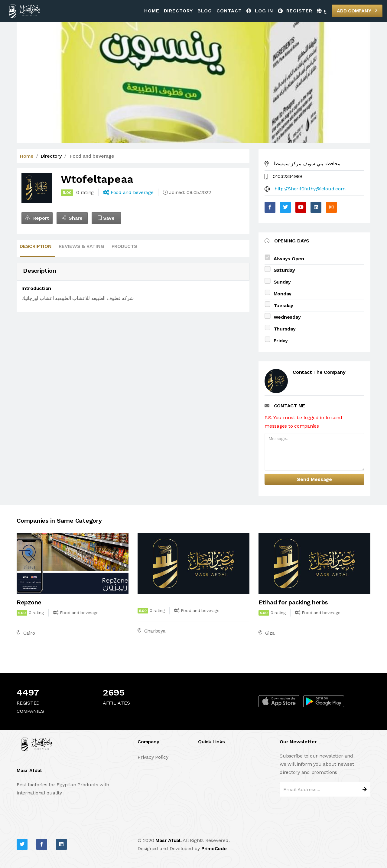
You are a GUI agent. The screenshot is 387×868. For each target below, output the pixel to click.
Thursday (285, 329)
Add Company (357, 11)
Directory (178, 11)
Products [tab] (124, 246)
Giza (270, 633)
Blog (205, 11)
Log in (260, 11)
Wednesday (287, 317)
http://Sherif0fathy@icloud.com (310, 189)
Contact (229, 11)
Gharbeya (155, 631)
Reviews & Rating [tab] (81, 246)
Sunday (282, 282)
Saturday (284, 270)
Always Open (289, 259)
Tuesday (283, 306)
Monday (283, 294)
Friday (281, 341)
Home (152, 11)
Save (106, 218)
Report (37, 218)
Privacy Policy (153, 757)
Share (72, 218)
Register (295, 11)
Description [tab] (36, 246)
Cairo (29, 633)
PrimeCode (214, 848)
